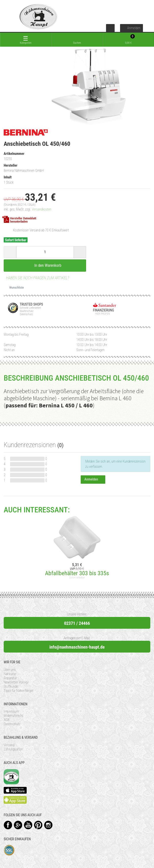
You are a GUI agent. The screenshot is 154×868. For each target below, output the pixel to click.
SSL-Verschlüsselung (9, 850)
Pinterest (38, 825)
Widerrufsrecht (14, 716)
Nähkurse (10, 674)
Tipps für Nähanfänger (19, 691)
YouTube (28, 825)
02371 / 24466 (77, 623)
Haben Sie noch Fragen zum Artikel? (36, 278)
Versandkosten (42, 209)
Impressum (11, 711)
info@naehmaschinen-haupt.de (77, 647)
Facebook (8, 825)
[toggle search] (77, 40)
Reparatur (10, 678)
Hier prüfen (101, 314)
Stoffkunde (11, 686)
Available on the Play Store (15, 800)
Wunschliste (15, 288)
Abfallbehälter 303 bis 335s (77, 573)
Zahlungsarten (13, 749)
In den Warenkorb (45, 265)
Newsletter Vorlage (16, 682)
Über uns (10, 670)
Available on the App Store (15, 790)
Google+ (18, 825)
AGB (7, 720)
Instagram (48, 825)
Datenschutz (12, 724)
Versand (9, 745)
